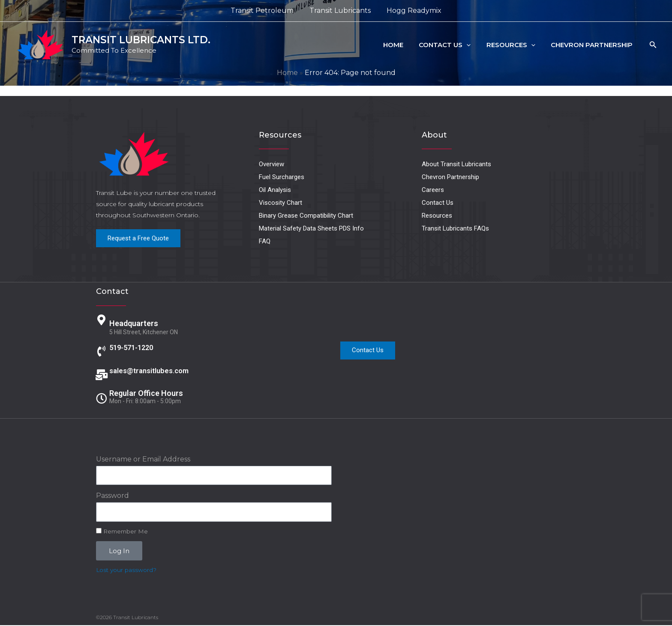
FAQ (265, 241)
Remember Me (122, 532)
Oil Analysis (275, 190)
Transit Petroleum (264, 10)
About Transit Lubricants (456, 164)
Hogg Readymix (412, 10)
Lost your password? (126, 571)
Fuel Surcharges (282, 177)
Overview (271, 164)
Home (403, 45)
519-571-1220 (134, 346)
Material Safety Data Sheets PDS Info (311, 228)
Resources (515, 45)
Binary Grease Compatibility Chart (306, 216)
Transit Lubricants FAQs (455, 228)
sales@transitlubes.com (153, 370)
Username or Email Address (143, 460)
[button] (474, 45)
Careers (433, 190)
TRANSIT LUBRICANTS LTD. (141, 40)
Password (112, 496)
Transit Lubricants (340, 10)
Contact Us (452, 45)
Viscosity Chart (280, 203)
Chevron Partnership (593, 45)
